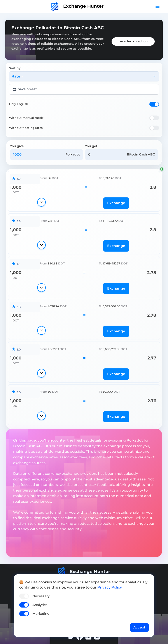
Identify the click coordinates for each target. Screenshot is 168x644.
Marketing (41, 614)
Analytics (40, 605)
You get (91, 146)
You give (17, 146)
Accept (139, 627)
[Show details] (41, 202)
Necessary (41, 596)
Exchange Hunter (78, 6)
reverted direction (133, 41)
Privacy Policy (109, 587)
